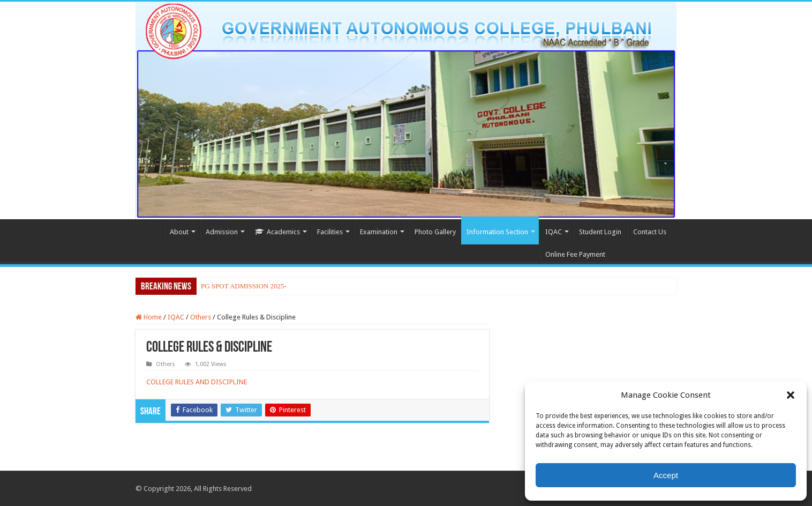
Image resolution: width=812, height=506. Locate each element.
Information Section (497, 232)
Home (149, 230)
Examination (379, 232)
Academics (277, 232)
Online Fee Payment (575, 254)
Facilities (330, 232)
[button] (791, 395)
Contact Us (650, 232)
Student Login (600, 232)
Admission (222, 232)
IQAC (554, 232)
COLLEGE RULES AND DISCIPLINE (197, 382)
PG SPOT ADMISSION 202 (241, 286)
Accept (666, 475)
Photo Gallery (435, 232)
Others (201, 317)
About (179, 232)
